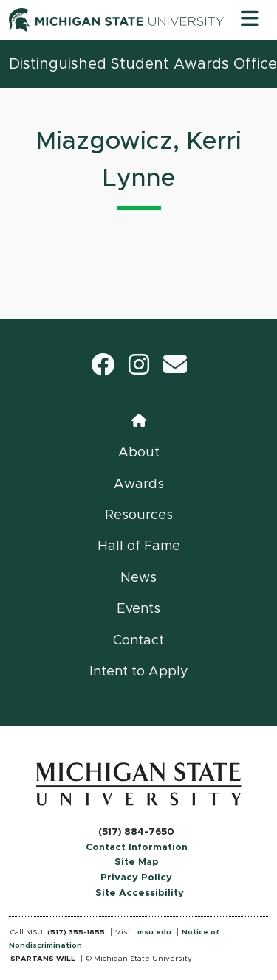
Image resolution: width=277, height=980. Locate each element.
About (139, 453)
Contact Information (137, 848)
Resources (139, 515)
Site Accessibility (140, 893)
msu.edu (154, 932)
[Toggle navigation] (250, 20)
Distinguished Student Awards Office (143, 64)
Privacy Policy (136, 878)
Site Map (137, 862)
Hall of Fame (139, 546)
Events (138, 609)
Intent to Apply (139, 672)
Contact (138, 641)
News (138, 578)
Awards (139, 484)
